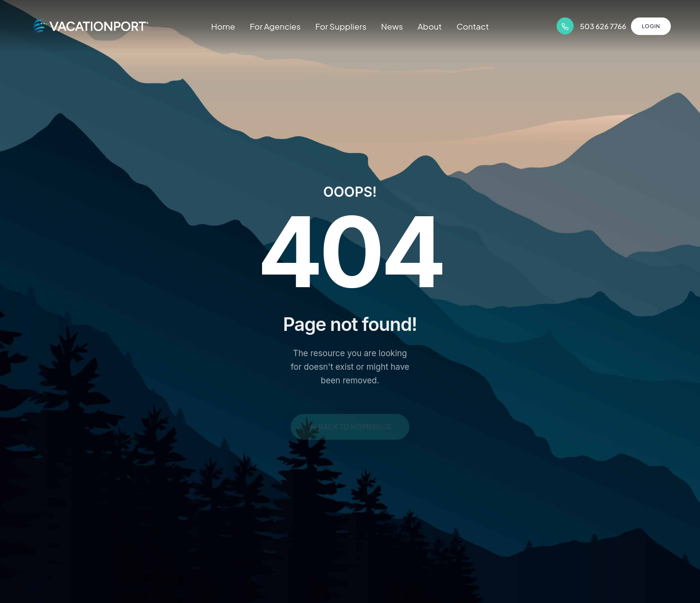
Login (651, 26)
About (430, 26)
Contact (473, 26)
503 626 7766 (603, 26)
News (392, 26)
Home (223, 26)
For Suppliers (341, 26)
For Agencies (275, 26)
